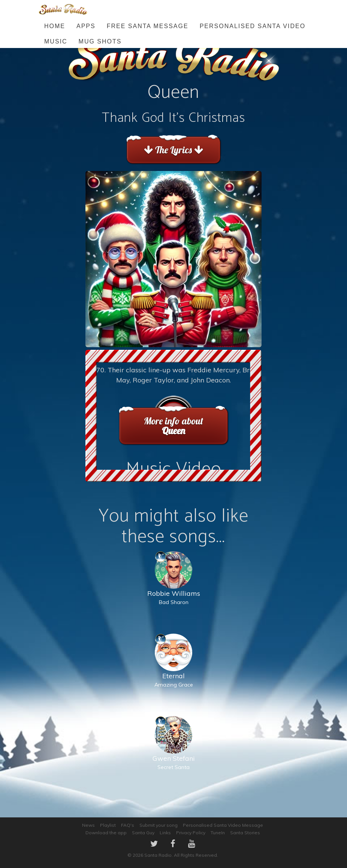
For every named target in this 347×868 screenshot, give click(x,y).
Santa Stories (245, 833)
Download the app (106, 833)
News (88, 825)
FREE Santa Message (148, 26)
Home (55, 26)
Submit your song (159, 825)
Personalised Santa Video (253, 26)
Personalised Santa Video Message (223, 825)
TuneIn (218, 833)
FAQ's (128, 825)
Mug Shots (100, 41)
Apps (86, 26)
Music (56, 41)
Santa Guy (143, 833)
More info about (173, 426)
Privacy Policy (191, 833)
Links (165, 833)
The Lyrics (173, 150)
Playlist (108, 825)
